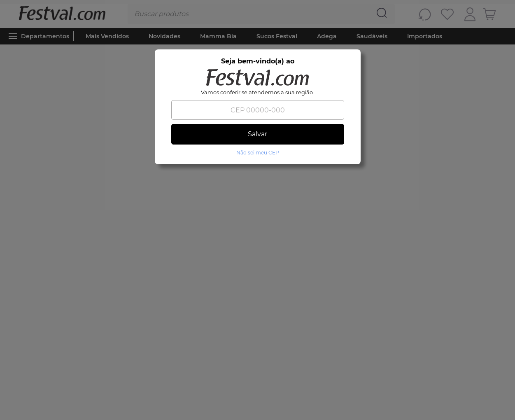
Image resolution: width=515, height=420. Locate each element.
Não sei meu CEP (258, 153)
